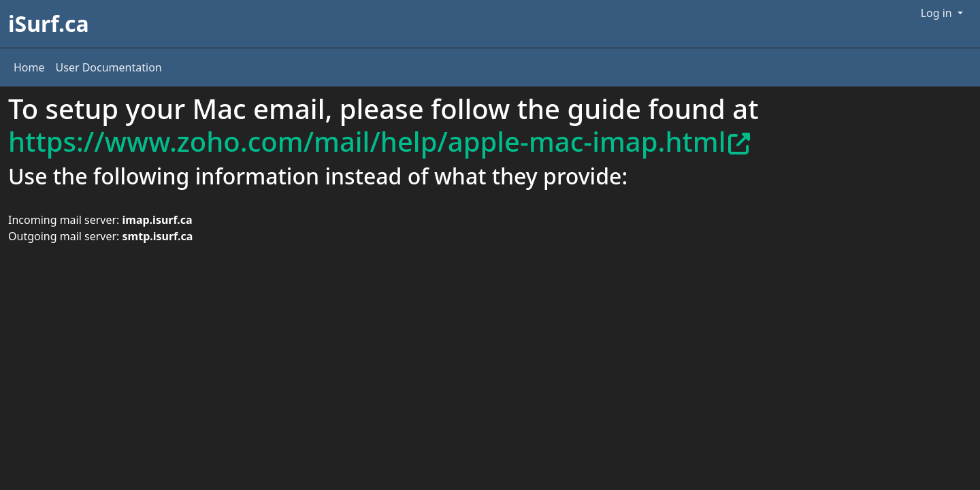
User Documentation (109, 67)
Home (29, 67)
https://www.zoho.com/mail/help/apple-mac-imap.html (379, 141)
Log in (938, 13)
